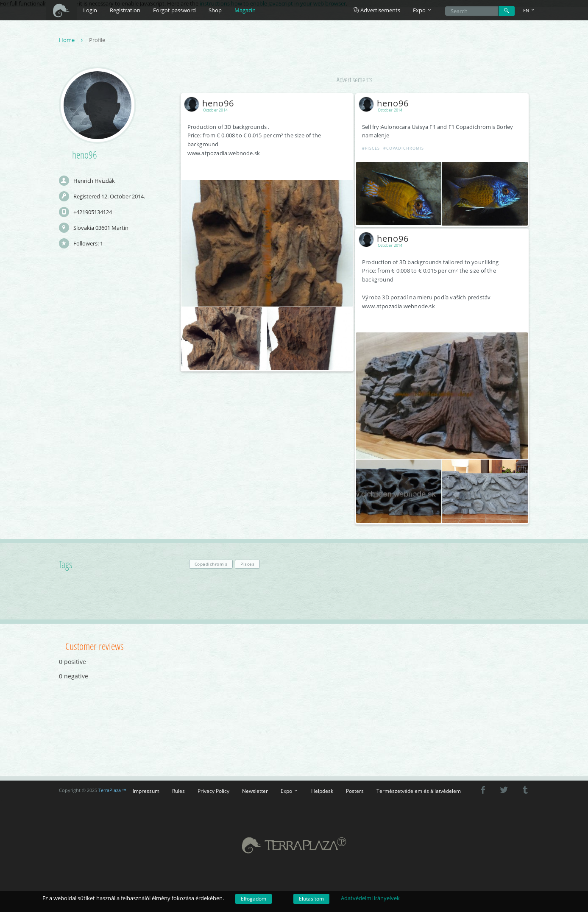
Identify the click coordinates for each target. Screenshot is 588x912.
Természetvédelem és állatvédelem (419, 791)
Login (90, 10)
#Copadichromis (404, 148)
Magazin (245, 10)
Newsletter (255, 791)
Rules (178, 791)
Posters (355, 791)
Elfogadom (254, 899)
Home (72, 40)
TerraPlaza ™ (113, 790)
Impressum (146, 791)
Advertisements (377, 10)
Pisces (247, 564)
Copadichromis (211, 564)
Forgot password (174, 10)
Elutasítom (311, 899)
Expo (290, 791)
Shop (215, 10)
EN (529, 10)
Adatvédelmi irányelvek (370, 898)
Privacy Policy (213, 791)
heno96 (211, 103)
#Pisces (371, 148)
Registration (125, 10)
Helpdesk (322, 791)
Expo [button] (423, 10)
